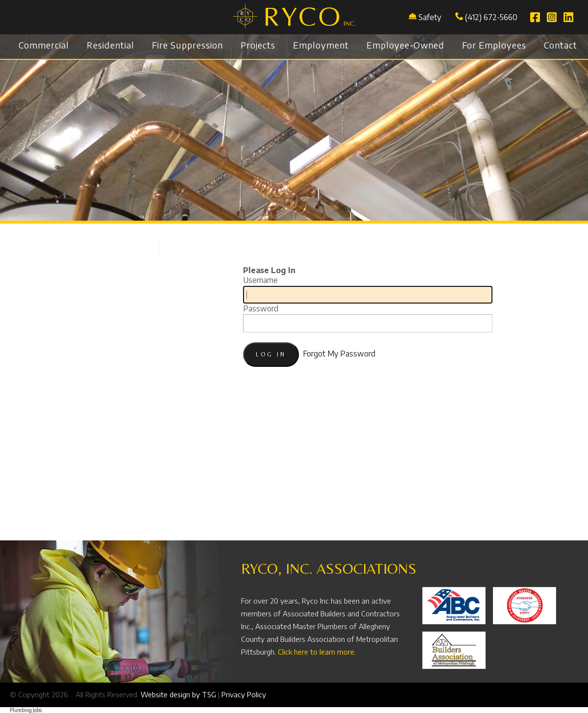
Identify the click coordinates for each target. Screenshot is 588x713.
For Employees (494, 45)
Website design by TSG (178, 694)
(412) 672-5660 (486, 17)
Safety (430, 17)
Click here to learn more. (317, 652)
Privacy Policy (244, 694)
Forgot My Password (339, 354)
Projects (258, 45)
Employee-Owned (405, 45)
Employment (321, 45)
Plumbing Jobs (26, 710)
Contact (561, 45)
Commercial (44, 45)
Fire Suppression (187, 45)
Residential (110, 45)
